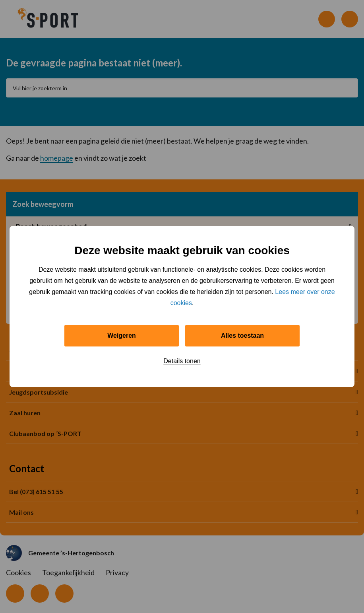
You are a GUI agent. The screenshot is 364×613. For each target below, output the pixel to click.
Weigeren (122, 336)
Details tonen (182, 361)
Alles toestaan (242, 336)
